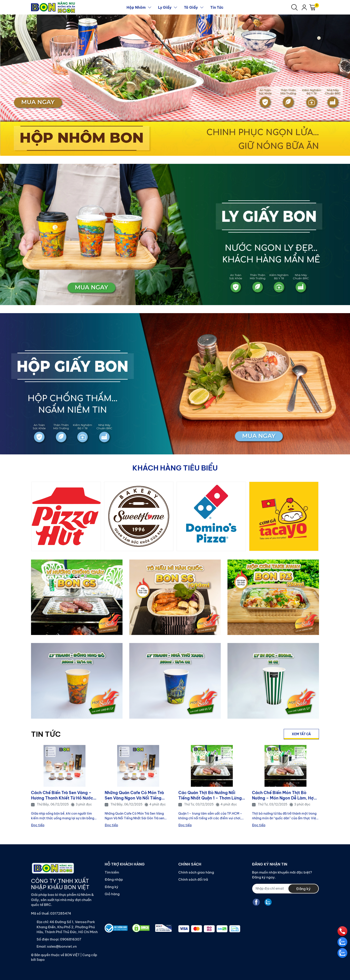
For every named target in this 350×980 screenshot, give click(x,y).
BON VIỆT (72, 955)
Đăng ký (111, 887)
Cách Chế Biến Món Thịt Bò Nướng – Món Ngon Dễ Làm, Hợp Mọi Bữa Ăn (284, 795)
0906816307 (71, 939)
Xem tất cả (301, 734)
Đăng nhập (114, 879)
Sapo (41, 960)
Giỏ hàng (112, 894)
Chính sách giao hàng (196, 872)
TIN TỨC (46, 734)
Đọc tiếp (38, 825)
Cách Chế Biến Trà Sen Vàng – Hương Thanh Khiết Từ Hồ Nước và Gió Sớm (62, 795)
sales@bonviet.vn (62, 946)
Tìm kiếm (112, 872)
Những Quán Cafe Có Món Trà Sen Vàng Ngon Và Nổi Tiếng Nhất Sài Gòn (134, 795)
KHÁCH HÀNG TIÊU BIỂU (175, 468)
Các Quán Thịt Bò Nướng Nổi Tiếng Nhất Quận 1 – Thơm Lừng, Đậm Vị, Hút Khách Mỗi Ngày (211, 795)
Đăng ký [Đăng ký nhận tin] (303, 889)
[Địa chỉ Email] (285, 889)
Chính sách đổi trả (193, 879)
